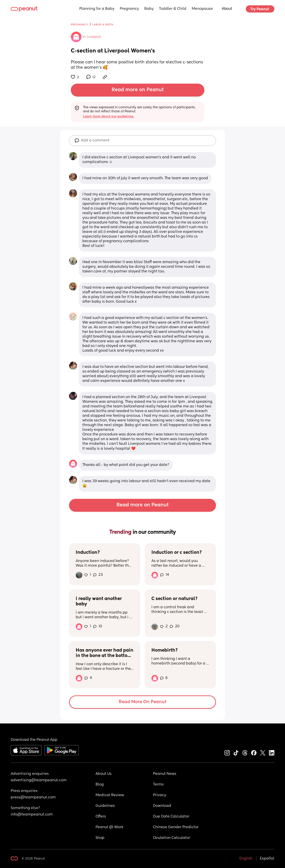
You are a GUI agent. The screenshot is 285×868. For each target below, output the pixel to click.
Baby (149, 9)
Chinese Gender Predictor (176, 827)
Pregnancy (129, 9)
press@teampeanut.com (33, 798)
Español (267, 859)
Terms (158, 785)
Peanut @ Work (109, 827)
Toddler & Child (173, 9)
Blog (100, 785)
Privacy (160, 795)
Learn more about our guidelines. (109, 117)
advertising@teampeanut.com (39, 780)
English (246, 859)
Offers (101, 817)
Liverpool (94, 37)
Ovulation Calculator (172, 838)
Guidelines (105, 806)
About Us (104, 774)
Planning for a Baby (97, 9)
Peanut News (165, 774)
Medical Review (110, 795)
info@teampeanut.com (32, 815)
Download (162, 806)
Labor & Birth (103, 25)
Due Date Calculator (171, 817)
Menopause (202, 9)
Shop (100, 838)
